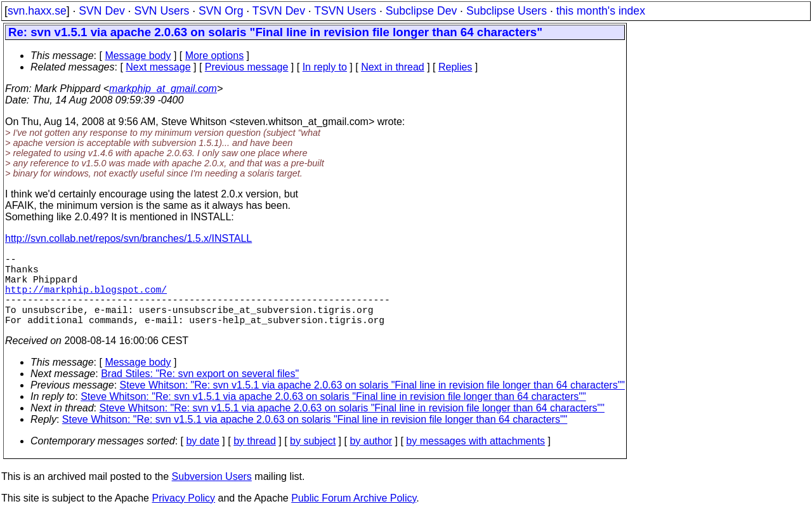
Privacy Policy (183, 516)
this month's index (601, 11)
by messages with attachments (475, 459)
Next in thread (393, 67)
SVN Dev (101, 11)
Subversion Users (212, 494)
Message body (138, 56)
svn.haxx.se (37, 11)
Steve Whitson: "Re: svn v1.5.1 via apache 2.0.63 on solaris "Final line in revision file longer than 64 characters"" (372, 403)
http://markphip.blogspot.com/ (86, 299)
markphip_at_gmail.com (163, 89)
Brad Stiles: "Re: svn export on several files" (200, 391)
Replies (455, 67)
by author (371, 459)
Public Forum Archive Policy (354, 516)
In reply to (325, 67)
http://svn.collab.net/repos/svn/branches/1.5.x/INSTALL (128, 238)
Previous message (247, 67)
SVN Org (221, 11)
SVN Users (161, 11)
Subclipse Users (507, 11)
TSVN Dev (279, 11)
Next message (158, 67)
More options (215, 56)
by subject (313, 459)
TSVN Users (345, 11)
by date (202, 459)
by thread (255, 459)
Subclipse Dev (421, 11)
